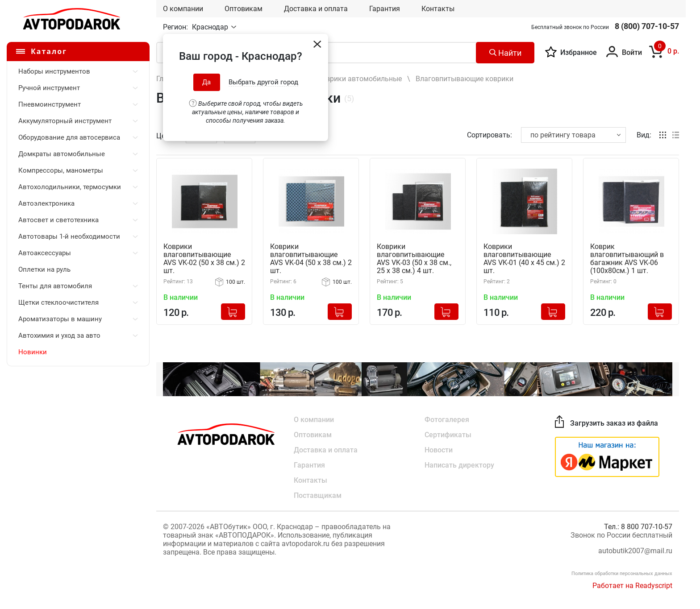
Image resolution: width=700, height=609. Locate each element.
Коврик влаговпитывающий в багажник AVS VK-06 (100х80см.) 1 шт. (627, 259)
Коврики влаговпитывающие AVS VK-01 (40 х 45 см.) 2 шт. (524, 259)
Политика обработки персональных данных (622, 574)
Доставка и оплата (316, 9)
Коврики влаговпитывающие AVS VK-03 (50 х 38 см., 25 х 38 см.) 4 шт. (414, 259)
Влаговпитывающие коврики (465, 79)
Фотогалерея (447, 420)
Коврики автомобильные (360, 79)
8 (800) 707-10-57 (647, 26)
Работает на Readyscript (632, 586)
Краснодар (211, 27)
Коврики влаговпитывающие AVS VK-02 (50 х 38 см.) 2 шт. (204, 259)
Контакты (438, 9)
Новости (439, 450)
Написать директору (459, 465)
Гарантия (385, 9)
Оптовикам (244, 9)
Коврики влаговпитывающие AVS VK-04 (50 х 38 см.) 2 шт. (311, 259)
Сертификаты (448, 435)
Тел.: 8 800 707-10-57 (638, 527)
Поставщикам (318, 495)
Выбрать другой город (263, 82)
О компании (183, 9)
